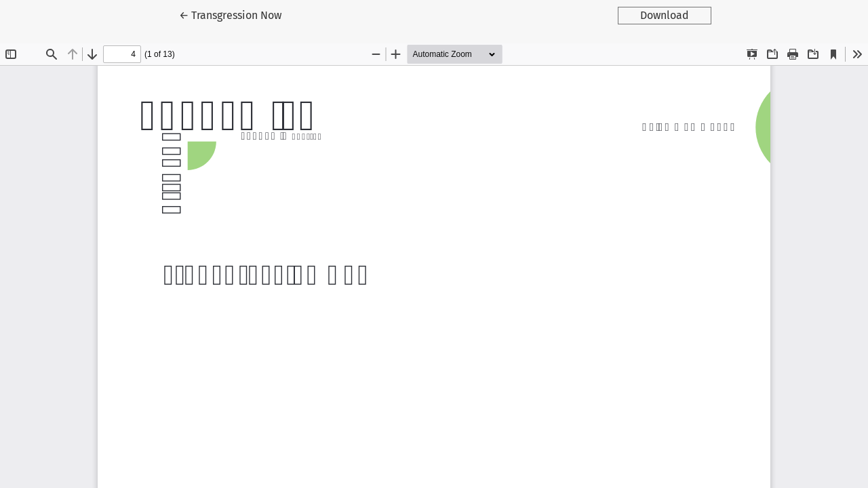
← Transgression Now (241, 14)
